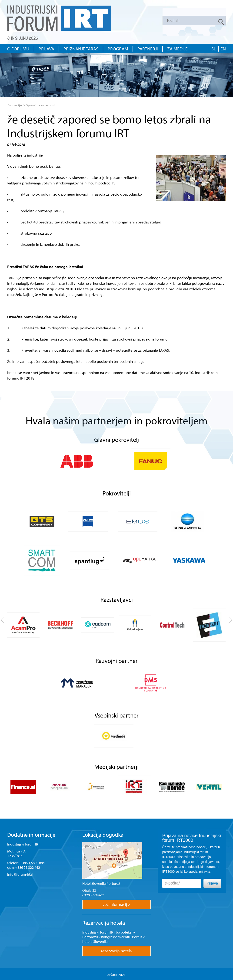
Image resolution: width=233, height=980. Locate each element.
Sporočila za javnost (41, 105)
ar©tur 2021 (116, 975)
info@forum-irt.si (20, 874)
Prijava (212, 883)
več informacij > (116, 904)
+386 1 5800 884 (32, 863)
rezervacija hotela (116, 951)
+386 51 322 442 (28, 867)
